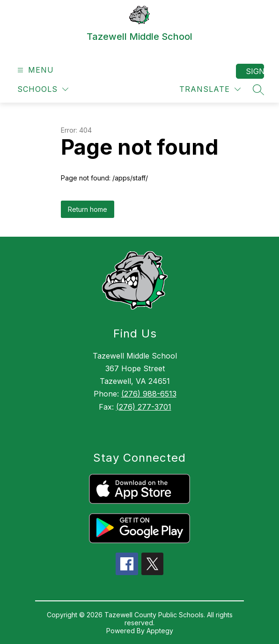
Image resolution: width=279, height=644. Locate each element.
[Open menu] (34, 70)
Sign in (255, 71)
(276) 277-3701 (144, 407)
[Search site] (258, 90)
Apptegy (160, 631)
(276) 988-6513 (149, 394)
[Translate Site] (210, 89)
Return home (88, 209)
